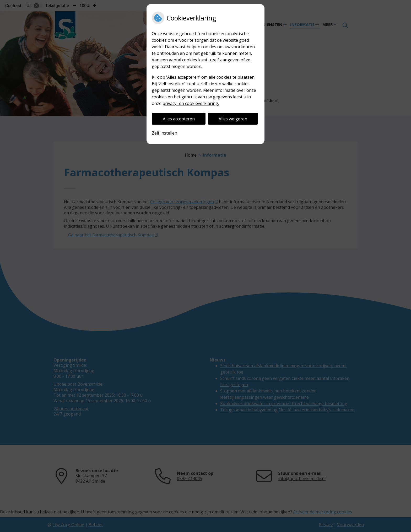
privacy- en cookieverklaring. (191, 103)
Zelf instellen (164, 133)
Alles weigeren (233, 119)
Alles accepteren (179, 119)
